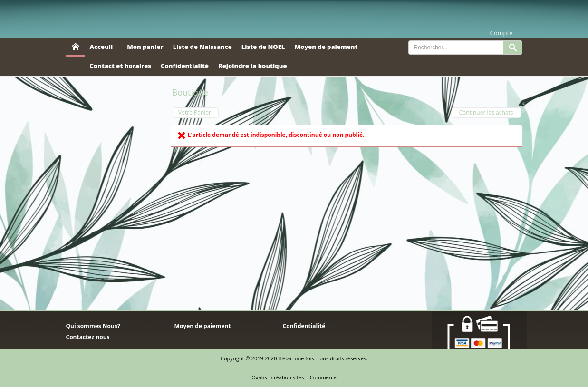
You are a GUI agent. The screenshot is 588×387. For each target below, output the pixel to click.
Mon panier (145, 47)
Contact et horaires (121, 66)
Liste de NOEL (263, 47)
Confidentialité (185, 66)
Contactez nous (88, 337)
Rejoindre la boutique (253, 66)
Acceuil (101, 47)
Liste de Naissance (202, 47)
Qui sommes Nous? (93, 326)
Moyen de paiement (326, 47)
